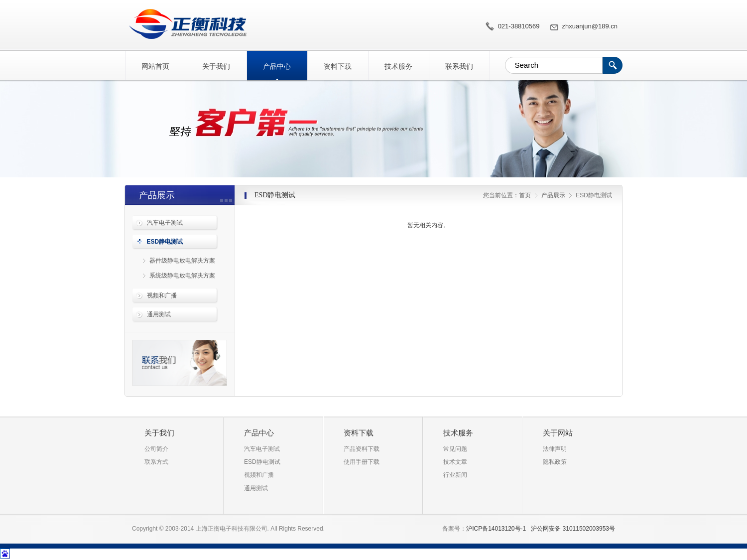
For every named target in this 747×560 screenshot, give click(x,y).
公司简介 (156, 449)
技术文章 (455, 462)
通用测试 (159, 314)
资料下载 (338, 66)
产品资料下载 (362, 449)
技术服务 (398, 66)
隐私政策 (555, 462)
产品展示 (553, 195)
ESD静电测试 (186, 24)
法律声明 (555, 449)
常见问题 (455, 449)
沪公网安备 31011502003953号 (573, 529)
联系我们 (459, 66)
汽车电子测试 (165, 223)
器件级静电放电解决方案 (182, 261)
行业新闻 (455, 475)
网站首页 (155, 66)
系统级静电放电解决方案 (182, 276)
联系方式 (156, 462)
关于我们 (216, 66)
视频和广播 (162, 295)
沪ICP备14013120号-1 (496, 529)
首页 (525, 195)
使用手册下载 (362, 462)
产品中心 (277, 66)
